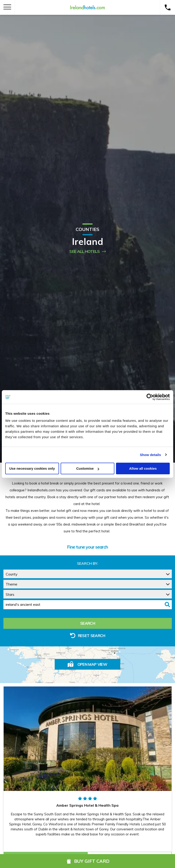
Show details (151, 455)
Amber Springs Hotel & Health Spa (87, 805)
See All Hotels (87, 251)
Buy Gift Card (87, 861)
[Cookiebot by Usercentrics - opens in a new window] (150, 397)
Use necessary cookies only (32, 468)
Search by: (88, 563)
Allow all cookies (143, 468)
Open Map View (87, 664)
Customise (88, 468)
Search (88, 623)
